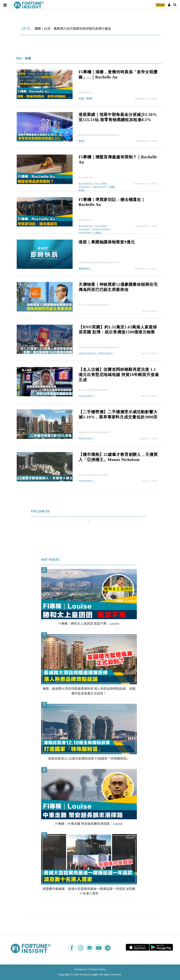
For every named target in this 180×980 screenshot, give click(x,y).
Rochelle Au (86, 92)
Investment (101, 230)
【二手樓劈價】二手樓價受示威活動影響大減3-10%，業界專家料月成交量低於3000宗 (118, 414)
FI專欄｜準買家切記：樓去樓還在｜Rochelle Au (112, 202)
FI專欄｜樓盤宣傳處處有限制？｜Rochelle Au (118, 160)
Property (100, 187)
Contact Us (81, 969)
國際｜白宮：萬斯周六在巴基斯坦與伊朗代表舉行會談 (73, 29)
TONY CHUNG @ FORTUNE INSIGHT (99, 135)
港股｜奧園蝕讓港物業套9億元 (107, 242)
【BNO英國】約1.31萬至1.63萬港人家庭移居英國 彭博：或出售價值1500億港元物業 (118, 330)
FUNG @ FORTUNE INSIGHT (94, 432)
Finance (85, 187)
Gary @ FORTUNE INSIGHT (94, 305)
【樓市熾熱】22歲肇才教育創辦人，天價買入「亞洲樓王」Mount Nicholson (118, 457)
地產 (81, 99)
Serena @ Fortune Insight (93, 475)
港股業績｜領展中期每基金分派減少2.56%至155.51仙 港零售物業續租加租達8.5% (118, 117)
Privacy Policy (97, 969)
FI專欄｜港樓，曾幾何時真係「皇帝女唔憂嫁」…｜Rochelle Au (118, 74)
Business (85, 184)
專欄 (89, 99)
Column (100, 184)
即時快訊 (84, 269)
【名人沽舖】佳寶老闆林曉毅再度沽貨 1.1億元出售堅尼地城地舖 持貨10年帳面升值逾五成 (119, 375)
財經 (81, 141)
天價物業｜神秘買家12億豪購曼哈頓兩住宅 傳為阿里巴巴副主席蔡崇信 (118, 287)
